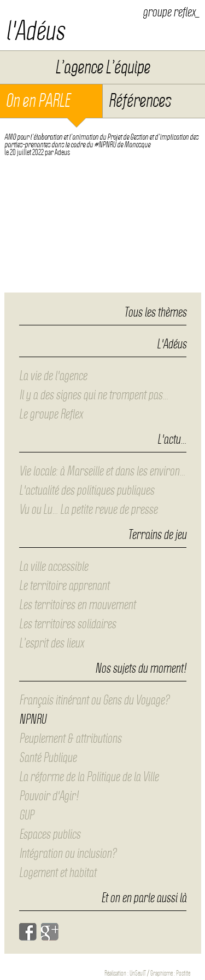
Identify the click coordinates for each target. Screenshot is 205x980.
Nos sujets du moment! (141, 669)
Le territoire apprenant (64, 586)
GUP (27, 815)
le (24, 152)
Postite (183, 973)
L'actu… (172, 440)
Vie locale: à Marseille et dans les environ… (102, 471)
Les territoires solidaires (68, 624)
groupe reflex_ (171, 12)
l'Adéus (35, 31)
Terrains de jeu (157, 535)
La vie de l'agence (53, 376)
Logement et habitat (58, 873)
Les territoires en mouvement (77, 605)
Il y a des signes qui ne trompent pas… (94, 395)
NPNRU (33, 719)
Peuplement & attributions (70, 738)
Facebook (28, 932)
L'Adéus (172, 345)
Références (139, 101)
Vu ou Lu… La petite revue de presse (88, 509)
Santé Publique (48, 758)
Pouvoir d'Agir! (49, 796)
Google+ (50, 932)
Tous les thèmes (155, 312)
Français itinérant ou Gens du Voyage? (94, 700)
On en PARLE (37, 101)
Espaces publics (50, 834)
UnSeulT (138, 973)
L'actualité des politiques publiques (87, 490)
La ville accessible (54, 566)
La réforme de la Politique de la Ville (89, 777)
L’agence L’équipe (102, 67)
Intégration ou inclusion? (68, 853)
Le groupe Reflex (51, 414)
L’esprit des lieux (51, 643)
